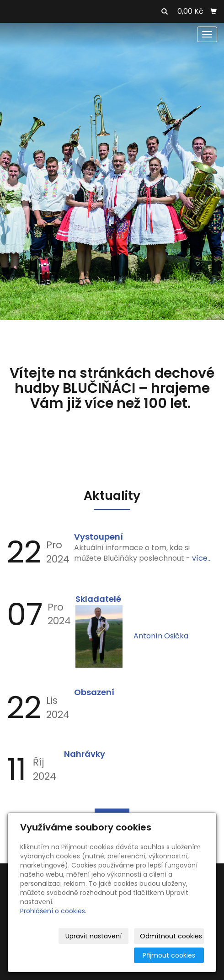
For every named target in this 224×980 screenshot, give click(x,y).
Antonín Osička (161, 636)
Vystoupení (99, 537)
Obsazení (94, 692)
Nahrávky (85, 754)
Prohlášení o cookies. (53, 911)
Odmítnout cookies (171, 936)
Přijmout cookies (169, 955)
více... (202, 558)
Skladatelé (98, 599)
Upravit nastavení (93, 936)
